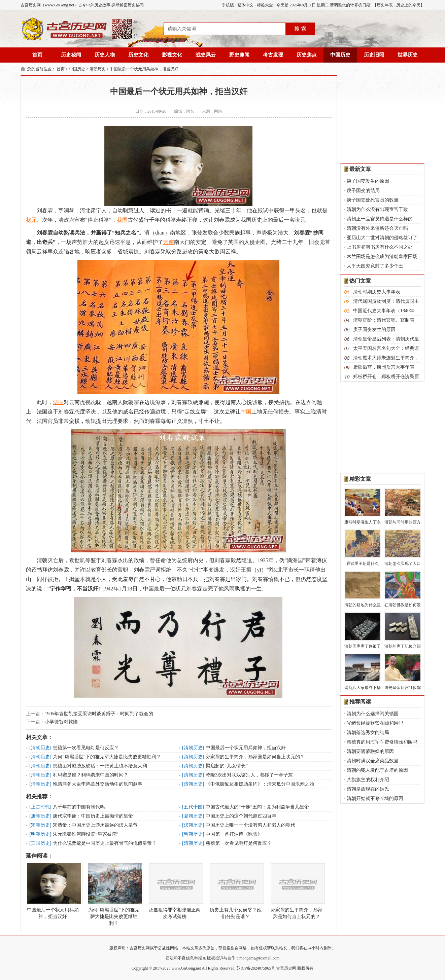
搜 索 (300, 29)
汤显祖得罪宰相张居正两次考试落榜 (175, 891)
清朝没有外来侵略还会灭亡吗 (377, 228)
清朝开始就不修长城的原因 (375, 798)
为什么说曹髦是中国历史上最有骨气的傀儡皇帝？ (105, 843)
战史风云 (206, 55)
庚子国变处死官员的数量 (373, 200)
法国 (58, 402)
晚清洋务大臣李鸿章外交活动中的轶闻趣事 (98, 784)
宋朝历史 (40, 825)
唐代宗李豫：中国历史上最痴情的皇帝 (93, 816)
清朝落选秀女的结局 (368, 733)
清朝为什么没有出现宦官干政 (377, 209)
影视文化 (172, 55)
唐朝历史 (40, 816)
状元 (31, 220)
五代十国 (193, 807)
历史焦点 (307, 55)
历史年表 (385, 5)
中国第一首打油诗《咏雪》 (234, 834)
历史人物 (105, 55)
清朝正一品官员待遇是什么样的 (380, 219)
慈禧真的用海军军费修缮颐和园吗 (382, 742)
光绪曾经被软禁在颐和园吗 (375, 723)
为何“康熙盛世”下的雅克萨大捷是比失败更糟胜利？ (107, 757)
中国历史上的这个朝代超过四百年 (241, 816)
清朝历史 (98, 69)
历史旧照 (374, 55)
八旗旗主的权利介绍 (368, 780)
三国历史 (40, 843)
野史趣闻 (239, 55)
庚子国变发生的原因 (368, 181)
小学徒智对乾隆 (61, 722)
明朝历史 (40, 834)
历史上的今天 (408, 5)
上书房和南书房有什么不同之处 (380, 247)
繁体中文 (245, 5)
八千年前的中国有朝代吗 (79, 807)
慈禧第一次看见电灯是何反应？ (86, 748)
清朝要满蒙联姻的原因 (370, 751)
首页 (37, 55)
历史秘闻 (71, 55)
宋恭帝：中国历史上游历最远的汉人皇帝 (95, 825)
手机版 (228, 5)
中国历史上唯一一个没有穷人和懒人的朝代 (250, 825)
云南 (169, 242)
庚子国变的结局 (363, 191)
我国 (122, 220)
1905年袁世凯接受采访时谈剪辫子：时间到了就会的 (99, 714)
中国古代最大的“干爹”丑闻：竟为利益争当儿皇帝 (257, 807)
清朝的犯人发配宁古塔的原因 (377, 770)
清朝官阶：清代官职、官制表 (384, 320)
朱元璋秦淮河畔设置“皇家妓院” (85, 834)
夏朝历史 (193, 816)
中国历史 (340, 55)
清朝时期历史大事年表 (377, 292)
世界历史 (408, 55)
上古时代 (40, 807)
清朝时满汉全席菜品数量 (373, 761)
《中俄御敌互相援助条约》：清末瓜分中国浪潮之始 (260, 784)
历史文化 (138, 55)
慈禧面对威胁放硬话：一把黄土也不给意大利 (100, 766)
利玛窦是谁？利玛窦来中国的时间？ (91, 775)
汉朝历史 (193, 825)
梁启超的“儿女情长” (227, 766)
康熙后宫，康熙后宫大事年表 (384, 367)
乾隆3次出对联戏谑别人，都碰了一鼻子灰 (249, 775)
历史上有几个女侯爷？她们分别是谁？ (236, 891)
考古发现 (273, 55)
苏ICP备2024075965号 (256, 968)
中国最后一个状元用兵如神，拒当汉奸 (144, 69)
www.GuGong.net (186, 968)
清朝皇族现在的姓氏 (368, 789)
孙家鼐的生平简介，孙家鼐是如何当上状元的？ (255, 757)
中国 (246, 412)
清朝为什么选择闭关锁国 (373, 714)
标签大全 (265, 5)
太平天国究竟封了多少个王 (375, 266)
